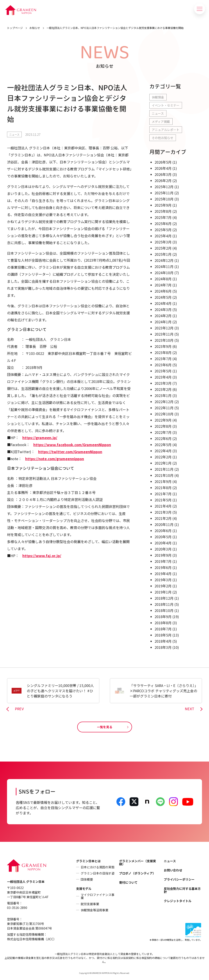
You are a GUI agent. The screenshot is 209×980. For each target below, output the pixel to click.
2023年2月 (163, 389)
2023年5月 (163, 371)
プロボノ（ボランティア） (137, 873)
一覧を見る (105, 727)
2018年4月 (163, 641)
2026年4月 (163, 168)
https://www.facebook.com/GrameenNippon (72, 445)
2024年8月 (163, 279)
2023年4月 (163, 377)
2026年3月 (163, 174)
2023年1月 (163, 395)
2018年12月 (164, 598)
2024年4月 (163, 303)
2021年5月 (163, 500)
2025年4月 (163, 236)
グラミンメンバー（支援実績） (138, 862)
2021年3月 (163, 512)
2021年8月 (163, 488)
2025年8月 (163, 211)
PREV (19, 709)
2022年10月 (164, 414)
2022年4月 (163, 451)
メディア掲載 (161, 122)
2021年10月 (164, 475)
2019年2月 (163, 586)
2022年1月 (163, 463)
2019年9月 (163, 555)
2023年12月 (164, 328)
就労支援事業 (90, 904)
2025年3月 (163, 242)
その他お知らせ (163, 138)
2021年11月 (164, 469)
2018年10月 (164, 610)
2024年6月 (163, 291)
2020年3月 (163, 549)
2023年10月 (164, 340)
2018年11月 (164, 604)
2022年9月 (163, 420)
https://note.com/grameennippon (55, 459)
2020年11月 (164, 524)
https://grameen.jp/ (40, 438)
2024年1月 (163, 322)
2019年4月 (163, 574)
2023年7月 (163, 359)
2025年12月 (164, 187)
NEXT (189, 709)
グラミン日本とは (88, 861)
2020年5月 (163, 537)
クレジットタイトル (178, 901)
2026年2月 (163, 181)
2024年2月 (163, 316)
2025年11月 (164, 193)
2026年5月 (163, 162)
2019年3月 (163, 580)
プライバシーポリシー (179, 879)
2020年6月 (163, 531)
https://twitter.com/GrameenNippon (70, 452)
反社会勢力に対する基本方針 (182, 890)
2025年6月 (163, 224)
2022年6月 (163, 438)
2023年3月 (163, 383)
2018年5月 (163, 635)
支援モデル (84, 889)
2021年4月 (163, 506)
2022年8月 (163, 426)
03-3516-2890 (17, 908)
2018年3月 (163, 647)
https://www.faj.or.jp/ (42, 556)
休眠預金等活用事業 (95, 910)
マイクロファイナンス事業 (98, 896)
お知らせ (35, 28)
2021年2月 (163, 518)
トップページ (15, 28)
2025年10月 (164, 199)
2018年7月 (163, 629)
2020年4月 (163, 543)
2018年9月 (163, 617)
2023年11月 (164, 334)
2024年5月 (163, 297)
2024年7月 (163, 285)
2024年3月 (163, 309)
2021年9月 (163, 481)
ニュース (14, 134)
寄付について (128, 882)
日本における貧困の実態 (98, 867)
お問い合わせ (173, 870)
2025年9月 (163, 205)
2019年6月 (163, 567)
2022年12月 (164, 402)
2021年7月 (163, 494)
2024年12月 (164, 260)
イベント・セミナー (166, 105)
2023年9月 (163, 346)
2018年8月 (163, 623)
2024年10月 (164, 273)
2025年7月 (163, 217)
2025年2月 (163, 248)
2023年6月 (163, 365)
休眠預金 (158, 97)
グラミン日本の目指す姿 (98, 873)
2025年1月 (163, 254)
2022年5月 (163, 445)
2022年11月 (164, 408)
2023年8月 (163, 352)
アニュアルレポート (166, 130)
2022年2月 (163, 457)
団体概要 (87, 879)
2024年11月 (164, 266)
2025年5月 (163, 230)
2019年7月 (163, 561)
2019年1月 (163, 592)
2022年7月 (163, 432)
